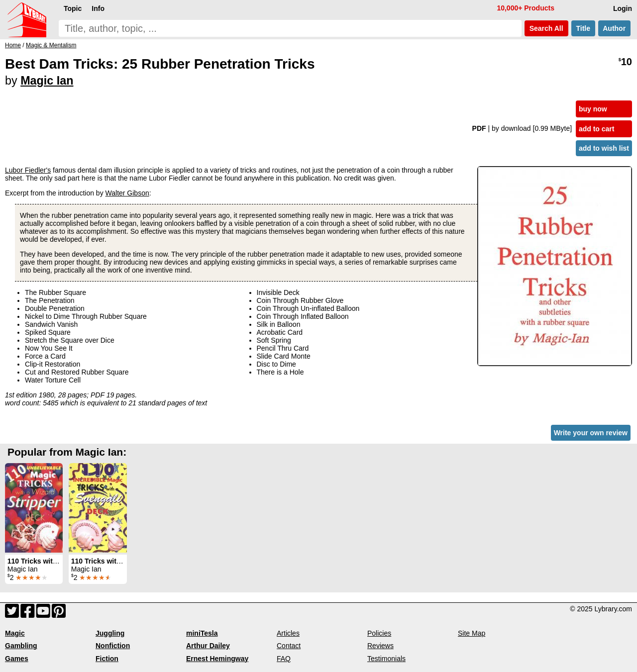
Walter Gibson (127, 193)
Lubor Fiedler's (28, 170)
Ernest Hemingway (217, 659)
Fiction (107, 659)
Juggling (110, 633)
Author (614, 28)
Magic (15, 633)
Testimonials (386, 659)
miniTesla (202, 633)
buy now (593, 109)
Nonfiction (113, 646)
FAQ (284, 659)
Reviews (380, 646)
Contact (289, 646)
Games (17, 659)
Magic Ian (47, 81)
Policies (379, 633)
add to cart (597, 129)
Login (623, 8)
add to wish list (604, 148)
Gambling (21, 646)
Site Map (472, 633)
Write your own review (591, 433)
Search (546, 28)
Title (583, 28)
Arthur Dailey (208, 646)
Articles (288, 633)
